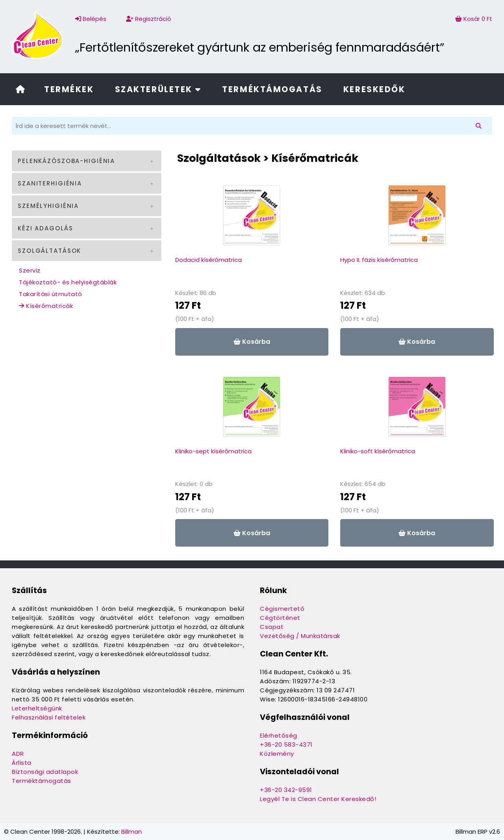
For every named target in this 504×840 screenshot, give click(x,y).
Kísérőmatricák (46, 306)
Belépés (91, 19)
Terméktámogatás (272, 89)
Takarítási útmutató (51, 294)
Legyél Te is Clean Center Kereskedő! (318, 799)
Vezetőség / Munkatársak (300, 636)
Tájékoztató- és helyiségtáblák (68, 282)
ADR (18, 754)
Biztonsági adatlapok (45, 772)
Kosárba (252, 342)
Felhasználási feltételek (49, 717)
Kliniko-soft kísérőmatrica (378, 451)
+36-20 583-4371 (286, 745)
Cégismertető (282, 609)
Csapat (272, 627)
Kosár (474, 19)
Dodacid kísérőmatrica (208, 260)
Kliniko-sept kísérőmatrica (213, 451)
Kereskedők (374, 89)
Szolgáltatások (49, 251)
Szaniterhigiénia (50, 183)
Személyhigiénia (48, 206)
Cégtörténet (280, 618)
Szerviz (30, 270)
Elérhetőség (279, 735)
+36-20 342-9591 (286, 790)
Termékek (69, 89)
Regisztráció (149, 19)
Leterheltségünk (37, 708)
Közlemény (277, 754)
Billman (132, 832)
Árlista (22, 763)
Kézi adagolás (45, 228)
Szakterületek (158, 89)
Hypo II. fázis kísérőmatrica (379, 260)
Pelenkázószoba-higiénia (66, 161)
